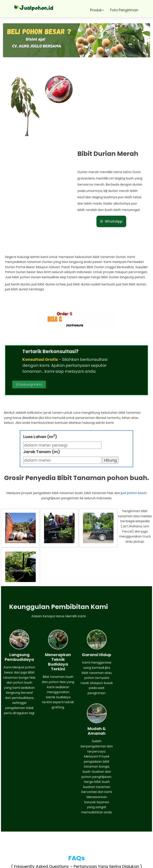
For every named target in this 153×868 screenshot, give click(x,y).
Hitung (110, 373)
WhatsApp (112, 149)
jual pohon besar (134, 406)
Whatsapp (25, 826)
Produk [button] (96, 10)
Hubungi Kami (90, 284)
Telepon (22, 837)
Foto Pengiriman (125, 10)
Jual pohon (81, 863)
